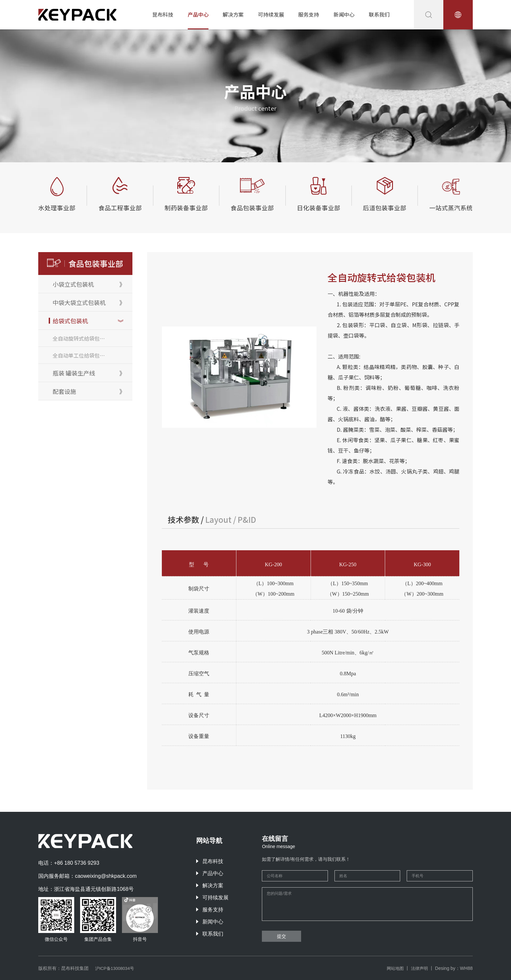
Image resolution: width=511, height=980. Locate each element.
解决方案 (233, 14)
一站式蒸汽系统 (448, 207)
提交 (281, 936)
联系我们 (379, 14)
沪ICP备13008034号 (116, 968)
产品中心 (198, 14)
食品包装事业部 (252, 207)
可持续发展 (271, 14)
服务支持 (309, 14)
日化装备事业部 (317, 207)
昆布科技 (163, 14)
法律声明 (419, 968)
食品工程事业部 (122, 207)
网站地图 (393, 968)
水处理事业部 (60, 207)
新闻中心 (344, 14)
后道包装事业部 (382, 207)
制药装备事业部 (187, 207)
